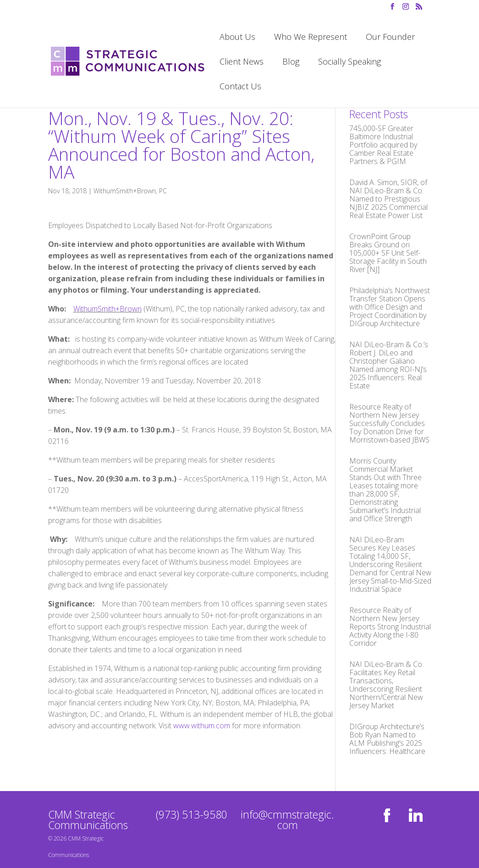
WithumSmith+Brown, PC (130, 191)
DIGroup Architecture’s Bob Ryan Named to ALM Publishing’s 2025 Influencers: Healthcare (387, 739)
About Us (237, 38)
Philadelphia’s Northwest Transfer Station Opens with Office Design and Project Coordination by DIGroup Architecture (390, 307)
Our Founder (390, 38)
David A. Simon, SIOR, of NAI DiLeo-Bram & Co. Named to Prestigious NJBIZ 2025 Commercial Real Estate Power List (388, 199)
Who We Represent (311, 38)
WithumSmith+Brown (107, 309)
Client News (242, 63)
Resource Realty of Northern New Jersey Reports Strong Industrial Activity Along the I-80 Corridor (390, 627)
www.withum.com (202, 726)
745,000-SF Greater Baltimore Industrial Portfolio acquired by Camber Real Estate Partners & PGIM (383, 145)
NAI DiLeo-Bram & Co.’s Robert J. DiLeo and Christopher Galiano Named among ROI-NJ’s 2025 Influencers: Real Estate (389, 365)
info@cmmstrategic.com (287, 820)
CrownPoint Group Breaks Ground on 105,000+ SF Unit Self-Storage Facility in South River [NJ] (388, 253)
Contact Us (240, 87)
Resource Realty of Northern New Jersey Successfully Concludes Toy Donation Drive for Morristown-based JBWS (389, 423)
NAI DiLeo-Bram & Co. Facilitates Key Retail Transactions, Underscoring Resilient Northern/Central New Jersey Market (386, 685)
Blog (291, 63)
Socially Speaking (350, 63)
